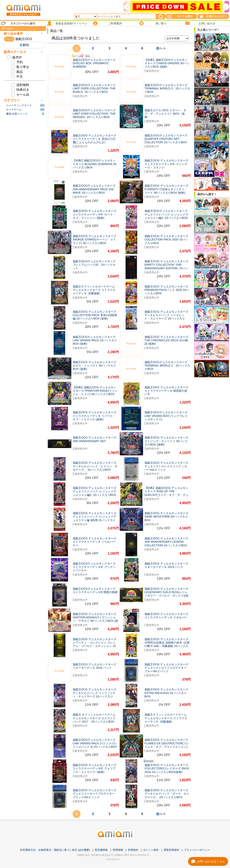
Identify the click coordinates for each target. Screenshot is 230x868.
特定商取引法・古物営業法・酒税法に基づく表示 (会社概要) (55, 850)
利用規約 (133, 850)
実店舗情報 (101, 850)
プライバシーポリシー (197, 850)
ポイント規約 (151, 850)
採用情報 (118, 850)
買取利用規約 (171, 850)
